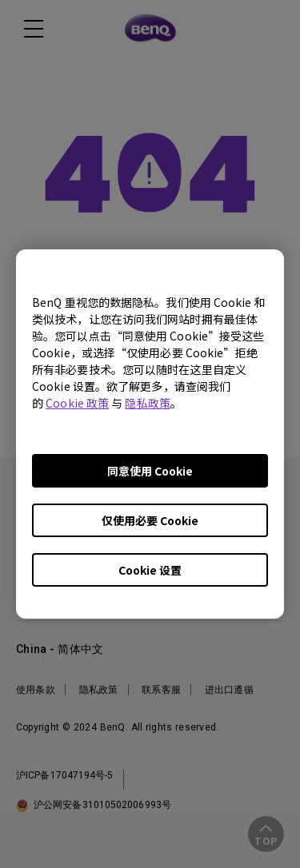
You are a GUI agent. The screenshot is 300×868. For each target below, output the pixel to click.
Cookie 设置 (150, 570)
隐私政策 (147, 403)
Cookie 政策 (77, 403)
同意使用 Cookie (150, 471)
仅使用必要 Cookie (150, 520)
